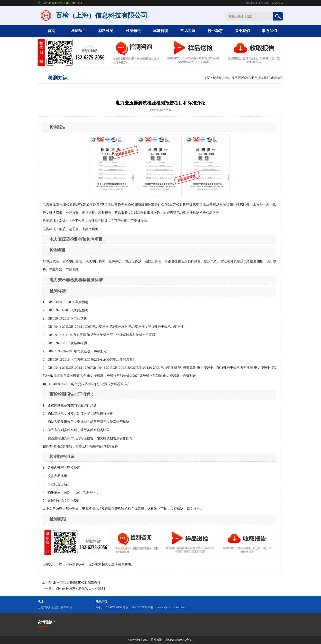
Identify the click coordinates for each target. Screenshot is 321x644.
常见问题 (188, 31)
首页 (51, 31)
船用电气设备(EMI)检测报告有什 (77, 582)
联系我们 (270, 31)
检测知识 (133, 31)
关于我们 (242, 31)
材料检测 (106, 31)
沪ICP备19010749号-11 (179, 640)
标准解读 (160, 31)
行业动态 (215, 31)
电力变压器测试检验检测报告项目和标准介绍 (255, 78)
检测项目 (79, 31)
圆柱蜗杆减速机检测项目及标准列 (80, 589)
